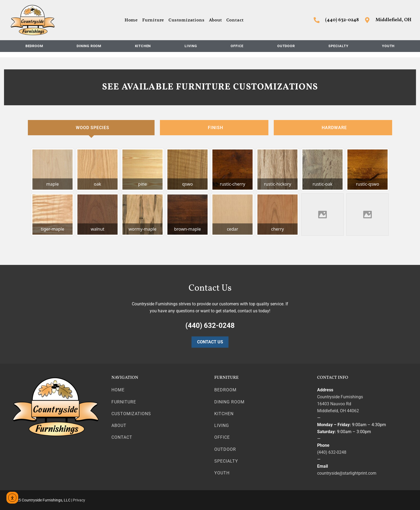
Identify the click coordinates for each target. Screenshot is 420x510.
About (215, 20)
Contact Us (210, 342)
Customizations (186, 20)
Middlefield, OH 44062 (338, 411)
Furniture (153, 20)
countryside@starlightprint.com (347, 473)
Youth (388, 46)
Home (131, 20)
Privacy (79, 500)
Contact (235, 20)
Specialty (338, 46)
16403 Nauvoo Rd (334, 404)
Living (191, 46)
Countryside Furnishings (340, 397)
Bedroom (34, 46)
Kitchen (143, 46)
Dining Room (89, 46)
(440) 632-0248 (332, 452)
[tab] (91, 128)
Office (237, 46)
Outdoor (286, 46)
